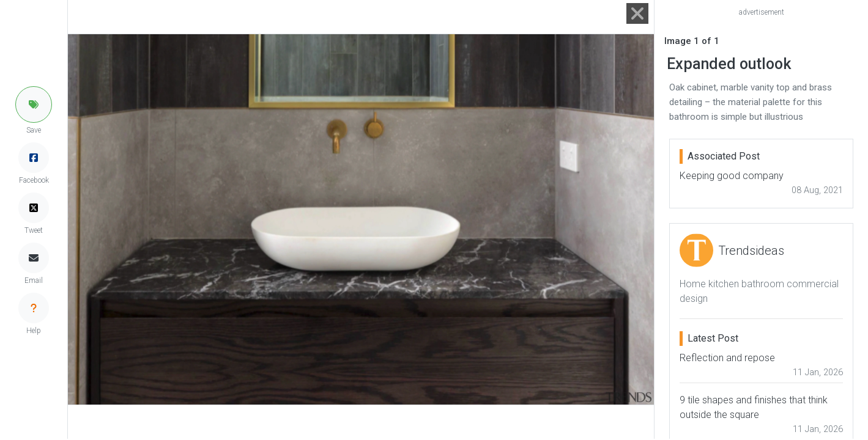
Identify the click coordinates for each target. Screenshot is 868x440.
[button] (34, 105)
